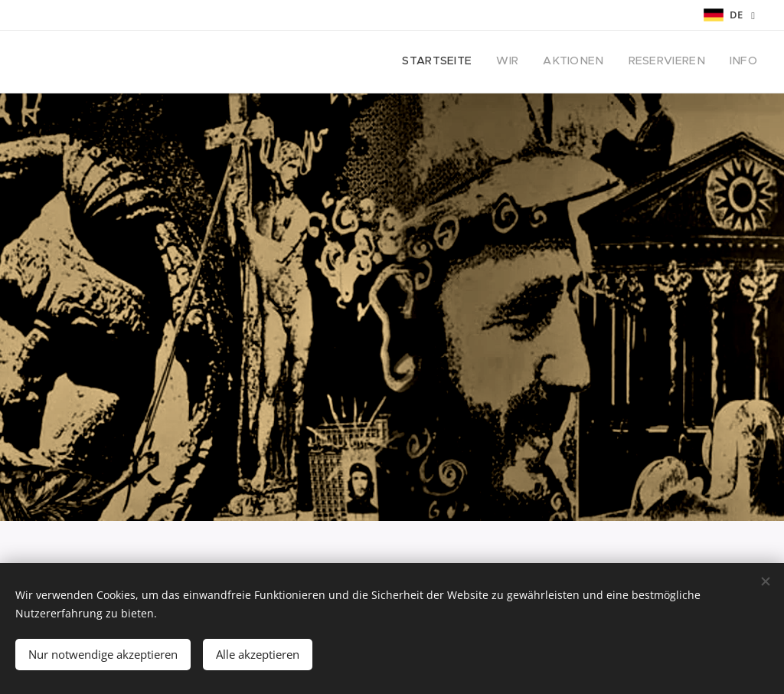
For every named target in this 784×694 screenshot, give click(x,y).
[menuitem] (663, 62)
